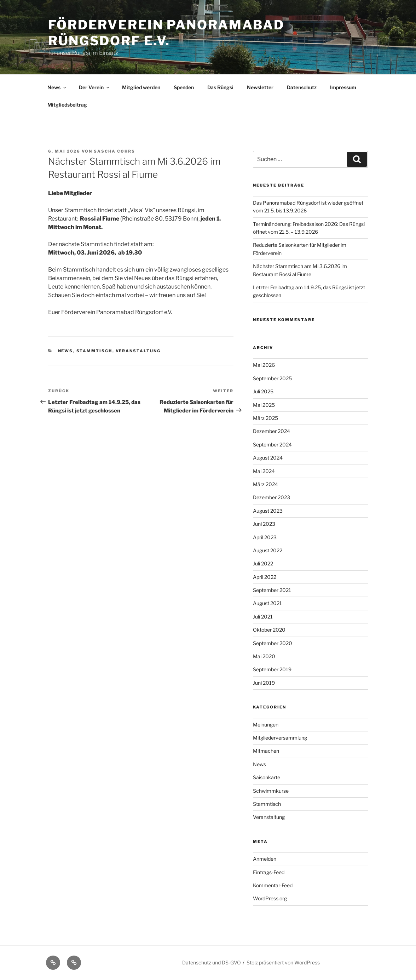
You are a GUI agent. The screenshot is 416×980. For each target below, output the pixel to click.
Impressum (343, 87)
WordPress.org (270, 898)
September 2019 (272, 669)
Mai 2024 (264, 471)
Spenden (184, 87)
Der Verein (95, 87)
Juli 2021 (263, 617)
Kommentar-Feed (273, 885)
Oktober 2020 (269, 630)
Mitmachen (266, 751)
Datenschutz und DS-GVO (212, 962)
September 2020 (273, 643)
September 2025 (272, 378)
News (57, 87)
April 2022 (265, 577)
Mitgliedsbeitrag (67, 105)
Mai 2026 (264, 365)
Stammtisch (94, 351)
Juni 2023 (264, 524)
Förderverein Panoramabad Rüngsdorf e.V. (166, 33)
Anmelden (265, 859)
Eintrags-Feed (269, 872)
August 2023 (268, 511)
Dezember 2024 (271, 431)
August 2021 (267, 603)
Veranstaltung (138, 351)
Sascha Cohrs (114, 151)
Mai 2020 (264, 656)
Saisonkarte (267, 777)
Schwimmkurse (271, 791)
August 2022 (268, 550)
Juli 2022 (263, 563)
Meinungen (266, 725)
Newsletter (260, 87)
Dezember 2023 (271, 497)
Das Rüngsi (220, 87)
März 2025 (265, 418)
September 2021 (272, 590)
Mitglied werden (141, 87)
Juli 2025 (263, 391)
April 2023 (265, 537)
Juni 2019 (264, 683)
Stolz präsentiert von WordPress (283, 962)
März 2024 (265, 484)
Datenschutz (302, 87)
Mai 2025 (264, 405)
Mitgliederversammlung (280, 738)
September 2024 (272, 445)
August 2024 (268, 458)
